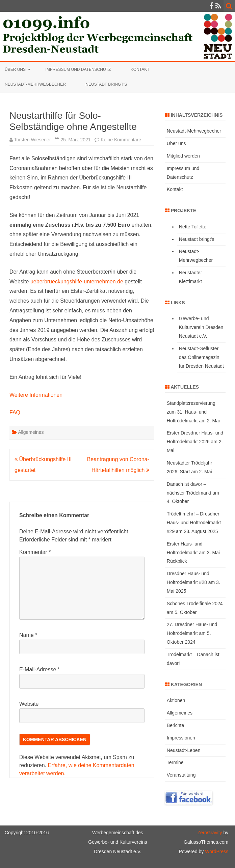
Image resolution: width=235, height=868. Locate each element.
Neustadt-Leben (184, 750)
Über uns (15, 69)
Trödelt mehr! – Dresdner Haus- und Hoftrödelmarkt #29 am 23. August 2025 (194, 523)
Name (28, 635)
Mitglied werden (183, 156)
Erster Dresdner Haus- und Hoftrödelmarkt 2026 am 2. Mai (195, 442)
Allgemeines (31, 432)
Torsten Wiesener (33, 140)
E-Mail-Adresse (40, 669)
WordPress (216, 851)
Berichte (175, 725)
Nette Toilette (193, 227)
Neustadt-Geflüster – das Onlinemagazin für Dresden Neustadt (201, 357)
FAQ (15, 412)
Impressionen (181, 738)
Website (29, 704)
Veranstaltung (181, 775)
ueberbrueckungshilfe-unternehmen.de (77, 282)
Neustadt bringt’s (106, 84)
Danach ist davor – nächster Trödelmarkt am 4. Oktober (193, 493)
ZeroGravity (210, 833)
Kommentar (35, 552)
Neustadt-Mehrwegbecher (35, 84)
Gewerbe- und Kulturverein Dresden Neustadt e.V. (201, 327)
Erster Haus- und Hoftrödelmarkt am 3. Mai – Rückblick (195, 553)
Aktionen (176, 700)
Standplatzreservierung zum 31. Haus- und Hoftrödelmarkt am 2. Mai (193, 412)
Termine (175, 762)
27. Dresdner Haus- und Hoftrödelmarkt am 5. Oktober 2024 (192, 633)
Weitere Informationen (36, 395)
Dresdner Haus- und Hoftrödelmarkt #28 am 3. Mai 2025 (193, 582)
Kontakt (140, 69)
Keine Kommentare (121, 140)
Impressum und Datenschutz (78, 69)
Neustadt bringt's (197, 239)
